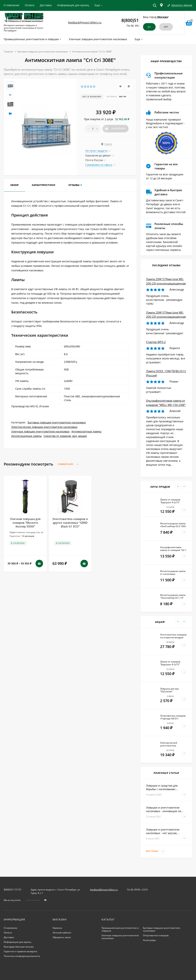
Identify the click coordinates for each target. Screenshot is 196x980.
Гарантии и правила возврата (20, 951)
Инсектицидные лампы (26, 436)
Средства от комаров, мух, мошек (65, 436)
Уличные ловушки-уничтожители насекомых (40, 431)
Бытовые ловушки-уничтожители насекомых (43, 52)
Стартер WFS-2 (156, 342)
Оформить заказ (62, 937)
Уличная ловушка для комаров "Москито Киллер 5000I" (25, 523)
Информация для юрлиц (73, 5)
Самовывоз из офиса (99, 165)
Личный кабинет (62, 933)
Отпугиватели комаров (156, 935)
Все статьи (156, 851)
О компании (11, 5)
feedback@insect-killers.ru (85, 22)
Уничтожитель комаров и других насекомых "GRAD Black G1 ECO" (70, 523)
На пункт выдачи (96, 151)
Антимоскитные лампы (86, 431)
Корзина (57, 928)
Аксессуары (149, 940)
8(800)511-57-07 (137, 20)
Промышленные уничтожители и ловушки (120, 929)
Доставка (46, 5)
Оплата (30, 5)
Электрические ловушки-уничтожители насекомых (44, 427)
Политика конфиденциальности (22, 956)
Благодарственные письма (19, 947)
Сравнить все (69, 464)
